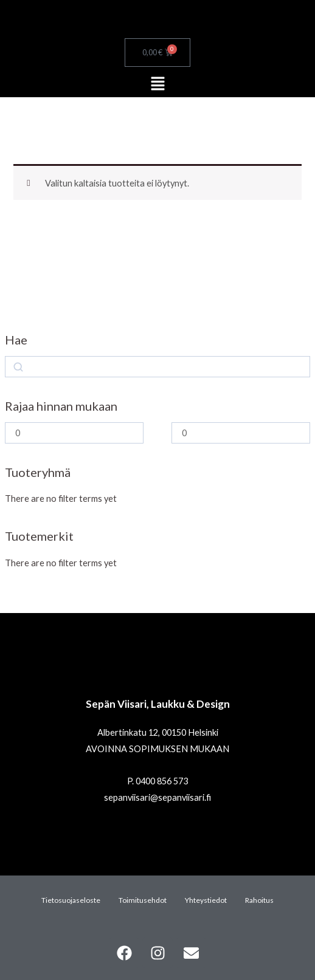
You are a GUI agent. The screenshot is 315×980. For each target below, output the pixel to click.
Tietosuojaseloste (71, 900)
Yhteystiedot (206, 900)
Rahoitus (259, 900)
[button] (157, 84)
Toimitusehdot (143, 900)
